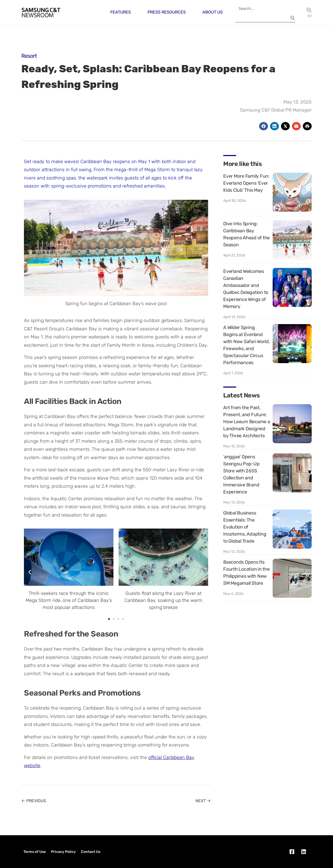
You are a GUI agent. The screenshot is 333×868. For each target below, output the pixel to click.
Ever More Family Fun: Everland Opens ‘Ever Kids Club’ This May (246, 183)
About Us (213, 12)
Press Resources (167, 12)
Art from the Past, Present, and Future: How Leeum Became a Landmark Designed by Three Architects (247, 422)
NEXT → (203, 801)
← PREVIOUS (34, 801)
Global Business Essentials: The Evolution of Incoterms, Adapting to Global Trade (245, 527)
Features (121, 12)
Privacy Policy (63, 852)
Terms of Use (35, 852)
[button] (30, 572)
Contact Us (91, 852)
